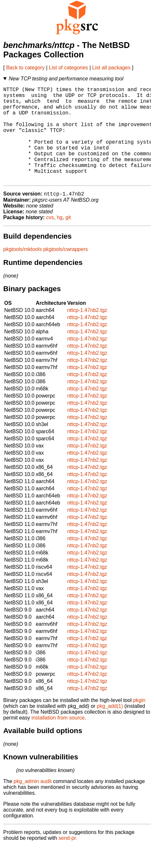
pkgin (139, 722)
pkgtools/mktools (22, 271)
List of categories (68, 68)
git (68, 239)
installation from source (58, 739)
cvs (50, 239)
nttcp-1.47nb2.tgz (87, 332)
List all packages (111, 68)
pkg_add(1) (110, 728)
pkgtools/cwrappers (66, 271)
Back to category (25, 68)
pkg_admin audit (33, 803)
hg (60, 239)
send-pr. (68, 860)
